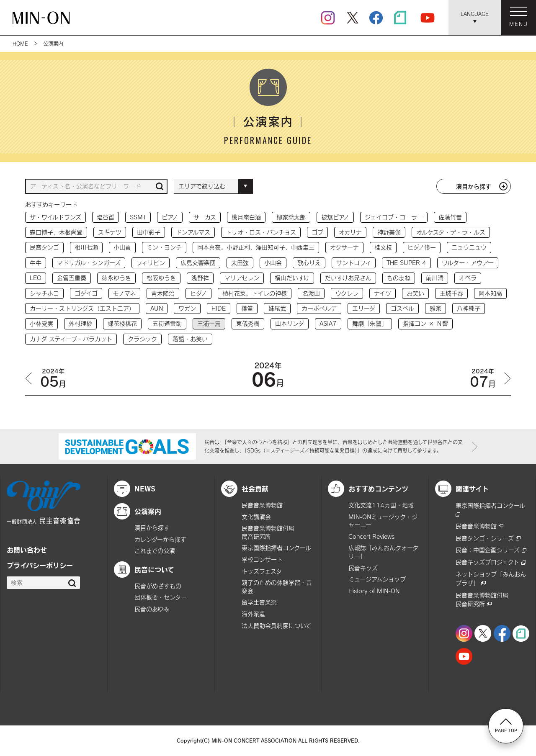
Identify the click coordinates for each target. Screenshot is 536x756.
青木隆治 (163, 293)
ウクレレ (347, 293)
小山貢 (122, 247)
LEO (36, 278)
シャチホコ (44, 293)
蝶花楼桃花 (122, 323)
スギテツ (110, 232)
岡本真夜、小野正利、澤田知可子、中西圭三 (256, 247)
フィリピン (151, 263)
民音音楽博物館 (262, 505)
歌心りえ (309, 263)
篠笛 (247, 308)
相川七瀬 (86, 247)
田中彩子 (149, 232)
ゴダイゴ (86, 293)
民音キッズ (363, 568)
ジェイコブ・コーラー (394, 217)
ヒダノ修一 (422, 247)
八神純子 (469, 308)
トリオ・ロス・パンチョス (261, 232)
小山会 (273, 263)
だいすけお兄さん (348, 278)
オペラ (468, 278)
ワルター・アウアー (468, 263)
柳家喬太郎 (291, 217)
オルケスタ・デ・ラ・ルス (451, 232)
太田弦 (240, 263)
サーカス (205, 217)
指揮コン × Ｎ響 (425, 323)
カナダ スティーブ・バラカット (71, 339)
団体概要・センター (161, 597)
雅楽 (435, 308)
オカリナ (350, 232)
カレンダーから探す (160, 539)
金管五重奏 (72, 278)
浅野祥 (200, 278)
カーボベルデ (319, 308)
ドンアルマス (193, 232)
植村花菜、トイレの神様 (255, 293)
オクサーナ (344, 247)
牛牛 (36, 263)
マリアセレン (242, 278)
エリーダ (364, 308)
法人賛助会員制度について (277, 626)
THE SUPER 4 (406, 263)
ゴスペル (402, 308)
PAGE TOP (506, 725)
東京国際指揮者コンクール (276, 548)
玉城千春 (451, 293)
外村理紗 (80, 323)
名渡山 (311, 293)
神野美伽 (389, 232)
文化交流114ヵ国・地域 (381, 505)
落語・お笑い (190, 339)
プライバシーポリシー (40, 565)
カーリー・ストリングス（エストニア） (82, 308)
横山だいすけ (292, 278)
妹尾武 (277, 308)
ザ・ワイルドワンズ (55, 217)
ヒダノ (198, 293)
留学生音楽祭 (259, 602)
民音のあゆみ (152, 609)
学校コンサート (262, 559)
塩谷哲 (106, 217)
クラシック (142, 339)
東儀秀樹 (248, 323)
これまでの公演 (155, 551)
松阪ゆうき (161, 278)
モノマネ (124, 293)
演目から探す (474, 186)
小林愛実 (41, 323)
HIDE (219, 308)
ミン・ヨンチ (164, 247)
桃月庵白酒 (246, 217)
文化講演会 (256, 517)
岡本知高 (490, 293)
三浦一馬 (209, 323)
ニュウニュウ (469, 247)
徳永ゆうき (116, 278)
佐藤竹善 (450, 217)
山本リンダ (290, 323)
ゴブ (317, 232)
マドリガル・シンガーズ (89, 263)
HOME (20, 44)
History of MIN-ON (374, 591)
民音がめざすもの (158, 586)
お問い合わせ (27, 550)
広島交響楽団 (198, 263)
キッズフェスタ (262, 571)
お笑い (415, 293)
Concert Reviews (371, 536)
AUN (157, 308)
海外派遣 (253, 614)
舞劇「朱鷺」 (370, 323)
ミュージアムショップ (377, 579)
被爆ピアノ (335, 217)
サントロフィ (354, 263)
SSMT (138, 217)
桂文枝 (383, 247)
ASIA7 (328, 323)
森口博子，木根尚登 (56, 232)
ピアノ (170, 217)
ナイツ (383, 293)
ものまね (399, 278)
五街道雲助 (167, 323)
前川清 (435, 278)
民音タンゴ (44, 247)
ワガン (187, 308)
